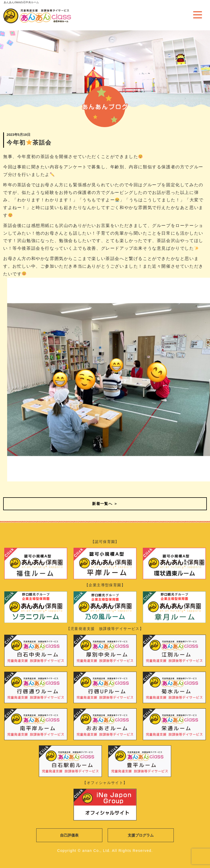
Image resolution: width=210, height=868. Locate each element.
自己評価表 (69, 835)
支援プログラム (141, 835)
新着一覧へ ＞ (105, 504)
